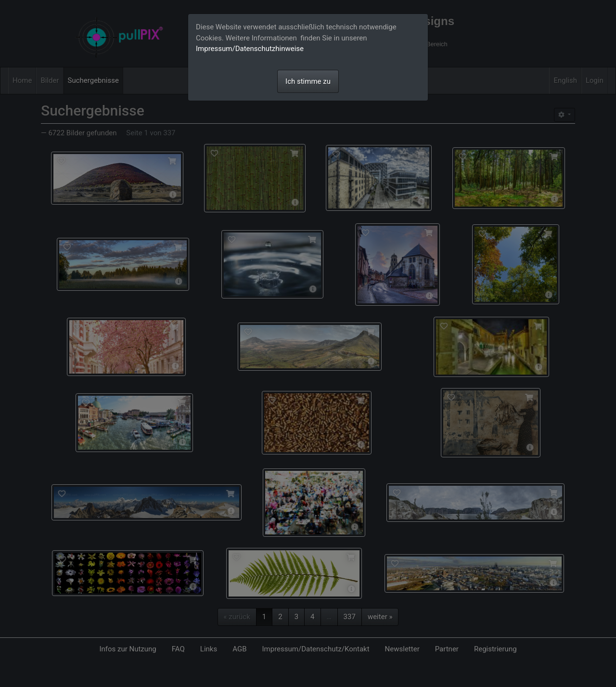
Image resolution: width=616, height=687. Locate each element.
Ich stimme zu (308, 81)
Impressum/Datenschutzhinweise (250, 49)
